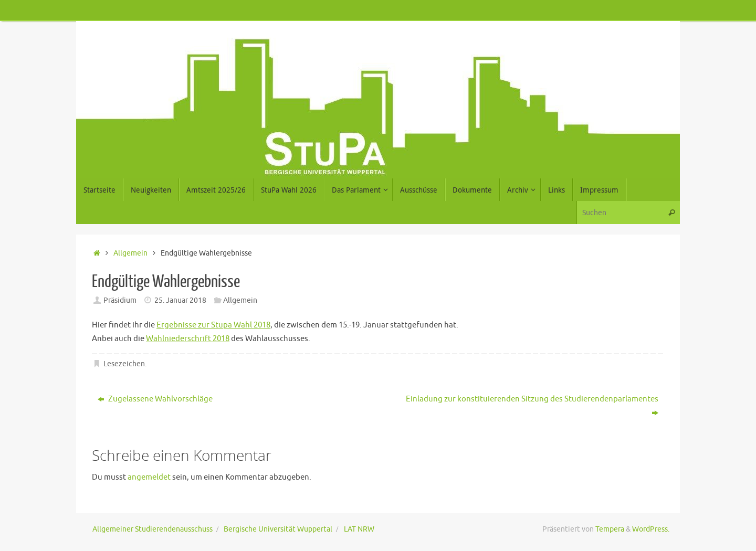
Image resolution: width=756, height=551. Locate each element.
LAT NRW (359, 529)
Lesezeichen (124, 364)
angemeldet (149, 477)
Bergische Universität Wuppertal (278, 529)
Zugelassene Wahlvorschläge (155, 399)
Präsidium (120, 300)
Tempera (610, 529)
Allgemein (130, 253)
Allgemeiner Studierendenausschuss (153, 529)
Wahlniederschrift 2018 (188, 339)
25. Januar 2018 (180, 300)
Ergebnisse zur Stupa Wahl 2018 (213, 325)
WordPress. (651, 529)
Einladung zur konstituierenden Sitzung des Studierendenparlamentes (532, 406)
